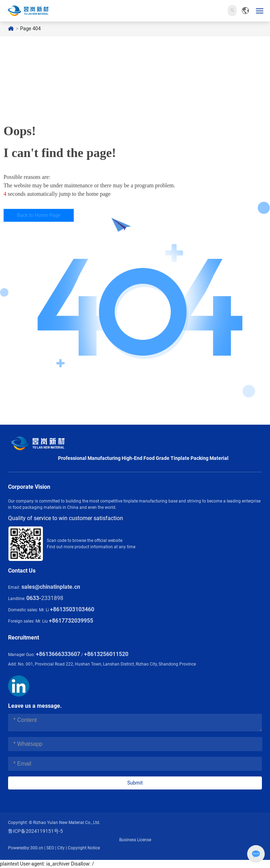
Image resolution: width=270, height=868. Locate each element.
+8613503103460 (72, 609)
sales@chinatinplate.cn (51, 587)
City (61, 848)
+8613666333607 (58, 654)
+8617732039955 (71, 621)
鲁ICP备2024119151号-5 (36, 831)
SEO (50, 848)
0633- (34, 598)
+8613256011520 (106, 654)
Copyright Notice (84, 848)
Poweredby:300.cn (26, 848)
